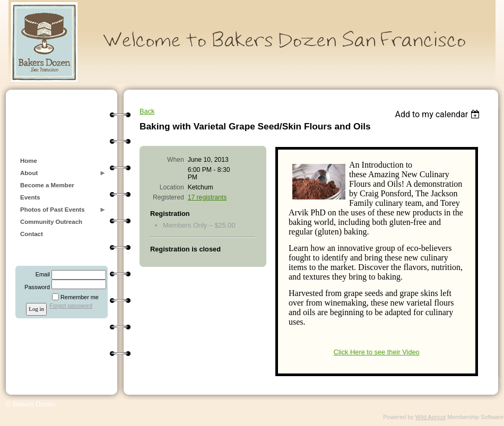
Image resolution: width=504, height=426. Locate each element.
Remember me (80, 297)
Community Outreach (51, 222)
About (29, 173)
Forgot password (71, 306)
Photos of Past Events (53, 210)
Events (30, 197)
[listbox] (438, 114)
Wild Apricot (431, 417)
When (176, 160)
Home (29, 161)
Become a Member (47, 185)
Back (147, 111)
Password (35, 287)
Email (41, 274)
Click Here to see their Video (377, 352)
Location (172, 187)
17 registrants (207, 197)
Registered (168, 197)
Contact (32, 234)
